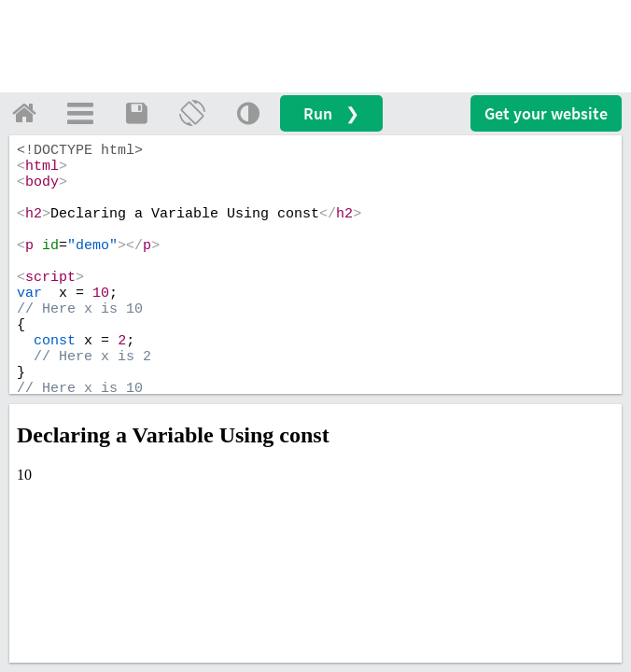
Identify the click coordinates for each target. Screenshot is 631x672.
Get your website (546, 113)
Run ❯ (331, 113)
